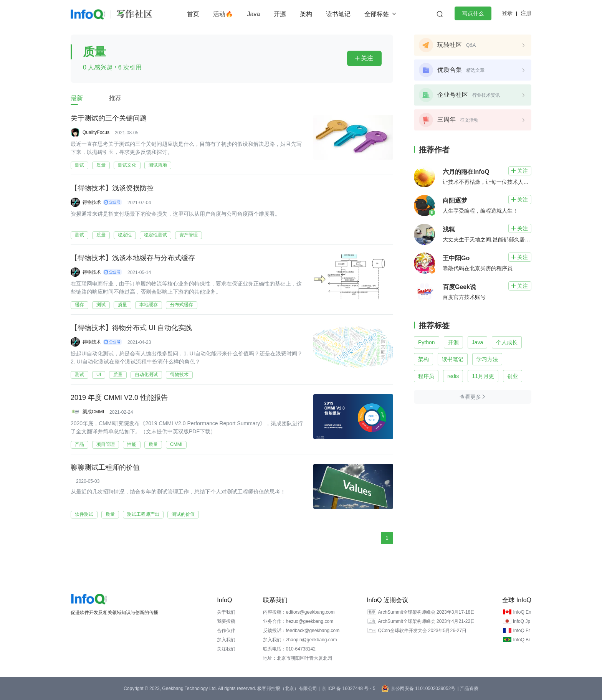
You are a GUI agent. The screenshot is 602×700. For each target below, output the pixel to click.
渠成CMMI (93, 412)
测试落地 (158, 165)
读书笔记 (338, 14)
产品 (79, 444)
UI (99, 375)
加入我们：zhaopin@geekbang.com (300, 640)
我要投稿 (226, 621)
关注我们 (226, 649)
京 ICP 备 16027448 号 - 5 (349, 688)
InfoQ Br (522, 640)
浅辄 (449, 229)
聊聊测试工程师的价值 (105, 468)
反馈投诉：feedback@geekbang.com (301, 631)
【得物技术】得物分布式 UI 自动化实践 (131, 328)
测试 (79, 165)
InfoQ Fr (521, 631)
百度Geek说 (459, 287)
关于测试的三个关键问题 (109, 119)
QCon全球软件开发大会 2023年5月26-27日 (422, 631)
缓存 (79, 305)
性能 (132, 444)
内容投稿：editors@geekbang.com (299, 612)
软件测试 (84, 514)
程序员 (426, 376)
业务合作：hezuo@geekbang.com (298, 621)
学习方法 (487, 359)
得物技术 (92, 202)
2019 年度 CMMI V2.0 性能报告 (119, 398)
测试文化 (127, 165)
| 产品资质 (468, 688)
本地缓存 (149, 305)
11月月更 (483, 376)
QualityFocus (96, 132)
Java (253, 14)
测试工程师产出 (143, 514)
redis (453, 376)
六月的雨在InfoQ (466, 172)
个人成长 (507, 342)
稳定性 (125, 235)
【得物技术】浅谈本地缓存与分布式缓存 (133, 258)
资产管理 (189, 235)
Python (427, 342)
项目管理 (106, 444)
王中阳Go (456, 258)
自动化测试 (146, 375)
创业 (513, 376)
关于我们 (226, 612)
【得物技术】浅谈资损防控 (112, 188)
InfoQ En (522, 612)
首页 (193, 14)
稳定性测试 (155, 235)
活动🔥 (223, 14)
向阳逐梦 (455, 201)
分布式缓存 (182, 305)
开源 (280, 14)
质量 (101, 165)
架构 (306, 14)
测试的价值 (183, 514)
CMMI (176, 444)
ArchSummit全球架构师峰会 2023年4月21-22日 (426, 621)
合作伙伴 (226, 631)
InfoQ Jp (522, 621)
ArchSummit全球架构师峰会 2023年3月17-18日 (426, 612)
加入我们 (226, 640)
